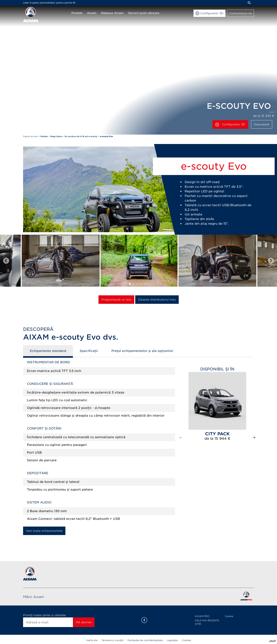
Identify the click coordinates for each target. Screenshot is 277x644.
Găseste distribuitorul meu (157, 300)
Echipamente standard (48, 351)
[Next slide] (271, 261)
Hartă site (92, 640)
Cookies (186, 640)
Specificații (89, 351)
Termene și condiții (113, 640)
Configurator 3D (230, 125)
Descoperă (262, 124)
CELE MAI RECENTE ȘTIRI (207, 622)
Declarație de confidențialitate (145, 640)
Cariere (229, 616)
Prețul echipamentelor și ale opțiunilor (142, 351)
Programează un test (116, 300)
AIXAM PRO (202, 616)
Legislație (172, 640)
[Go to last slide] (6, 261)
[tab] (130, 284)
